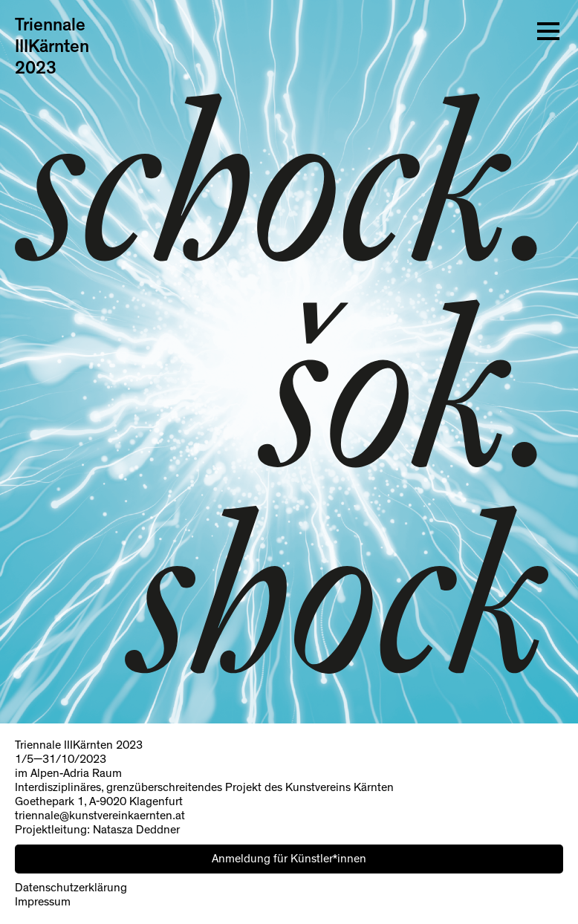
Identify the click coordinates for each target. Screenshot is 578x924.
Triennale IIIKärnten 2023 (52, 47)
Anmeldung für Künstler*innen (289, 859)
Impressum (43, 902)
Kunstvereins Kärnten (340, 787)
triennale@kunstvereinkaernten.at (100, 816)
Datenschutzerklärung (71, 888)
